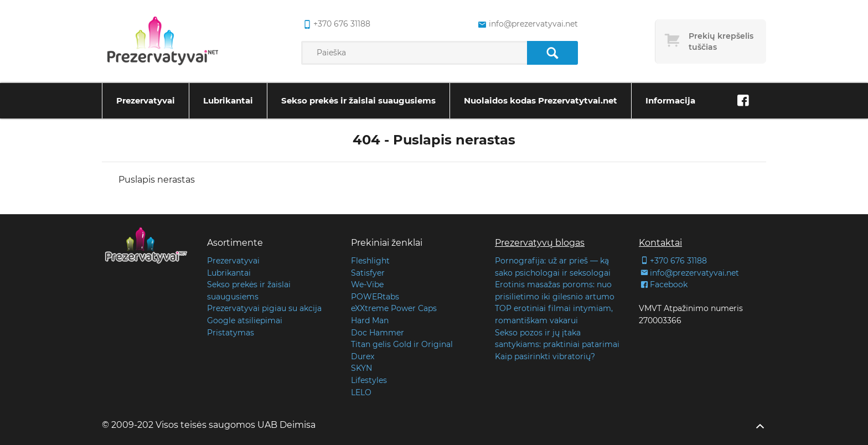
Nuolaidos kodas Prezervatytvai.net (541, 100)
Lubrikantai (228, 100)
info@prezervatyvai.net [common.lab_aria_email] (527, 24)
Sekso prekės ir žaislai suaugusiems (358, 100)
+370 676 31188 (673, 261)
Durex (363, 356)
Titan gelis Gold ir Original (402, 344)
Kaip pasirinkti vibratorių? (545, 356)
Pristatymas (231, 333)
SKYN (361, 368)
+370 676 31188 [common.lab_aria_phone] (336, 24)
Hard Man (370, 320)
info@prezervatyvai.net (689, 273)
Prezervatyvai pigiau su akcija (264, 308)
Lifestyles (369, 380)
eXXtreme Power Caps (394, 308)
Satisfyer (368, 273)
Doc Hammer (378, 333)
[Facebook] (743, 101)
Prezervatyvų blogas (540, 243)
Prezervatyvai (146, 100)
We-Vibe (367, 284)
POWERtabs (375, 297)
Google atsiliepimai (245, 320)
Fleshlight (370, 261)
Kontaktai (660, 243)
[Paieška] (552, 53)
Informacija (670, 100)
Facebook (663, 284)
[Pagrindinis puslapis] (163, 42)
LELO (361, 392)
